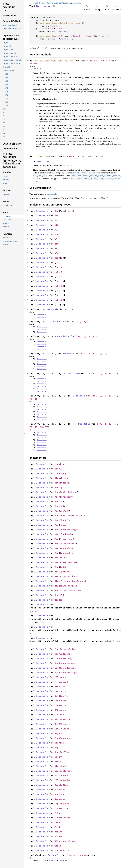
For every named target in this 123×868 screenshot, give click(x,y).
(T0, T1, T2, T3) (86, 336)
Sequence (60, 799)
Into (61, 860)
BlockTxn (60, 687)
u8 (56, 239)
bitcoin (68, 3)
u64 (57, 253)
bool (57, 216)
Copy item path (54, 6)
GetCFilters (62, 729)
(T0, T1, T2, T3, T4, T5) (102, 373)
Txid (57, 827)
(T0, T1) (70, 309)
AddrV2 (58, 469)
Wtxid (58, 846)
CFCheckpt (60, 705)
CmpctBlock (61, 691)
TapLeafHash (67, 548)
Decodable (42, 211)
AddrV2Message (68, 530)
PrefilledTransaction (73, 516)
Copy (44, 860)
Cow (57, 211)
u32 (57, 248)
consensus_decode (49, 36)
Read (53, 32)
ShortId (64, 520)
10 (62, 281)
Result (46, 29)
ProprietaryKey (76, 855)
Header (64, 525)
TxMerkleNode (68, 562)
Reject (58, 733)
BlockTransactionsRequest (70, 581)
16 (62, 291)
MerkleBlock (62, 785)
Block (58, 761)
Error (61, 29)
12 (62, 286)
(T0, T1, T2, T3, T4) (94, 354)
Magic (58, 747)
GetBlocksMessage (65, 668)
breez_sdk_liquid (37, 3)
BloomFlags (61, 478)
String (58, 487)
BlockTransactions (66, 576)
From (51, 860)
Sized (59, 17)
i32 (57, 230)
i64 (57, 234)
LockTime (60, 464)
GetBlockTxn (62, 696)
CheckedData (62, 850)
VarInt (64, 572)
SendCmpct (60, 701)
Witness (59, 836)
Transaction (67, 553)
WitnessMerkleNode (66, 841)
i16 (57, 225)
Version (41, 622)
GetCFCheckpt (62, 719)
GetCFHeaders (62, 724)
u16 (57, 244)
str (74, 211)
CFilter (59, 715)
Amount (58, 757)
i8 (56, 220)
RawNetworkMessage (66, 663)
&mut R (54, 26)
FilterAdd (60, 677)
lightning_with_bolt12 (55, 3)
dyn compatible (50, 194)
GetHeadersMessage (66, 673)
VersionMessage (64, 738)
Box (57, 258)
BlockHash (66, 534)
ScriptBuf (60, 794)
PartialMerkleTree (66, 649)
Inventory (60, 473)
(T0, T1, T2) (78, 322)
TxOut (63, 567)
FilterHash (66, 539)
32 (62, 295)
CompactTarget (63, 771)
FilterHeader (68, 544)
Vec (57, 492)
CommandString (63, 658)
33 (62, 300)
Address (72, 492)
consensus (77, 3)
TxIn (62, 558)
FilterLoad (61, 682)
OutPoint (60, 790)
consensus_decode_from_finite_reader (61, 23)
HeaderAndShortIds (66, 586)
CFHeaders (60, 710)
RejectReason (62, 483)
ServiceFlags (62, 752)
